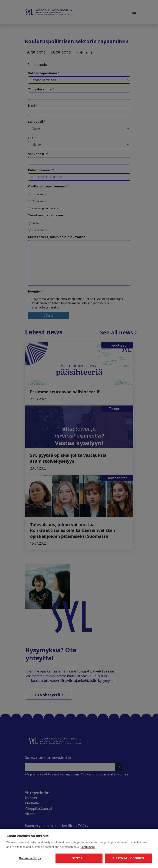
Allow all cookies (128, 858)
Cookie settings (30, 858)
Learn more (88, 847)
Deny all (79, 858)
